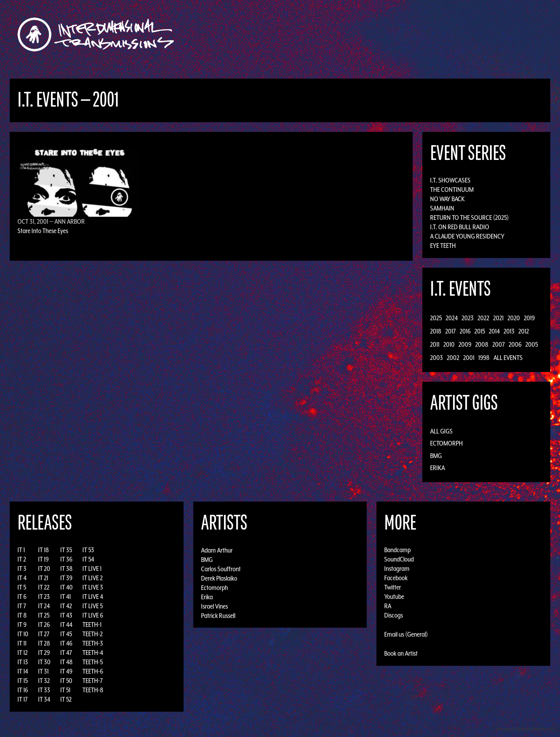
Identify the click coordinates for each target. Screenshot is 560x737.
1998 (484, 358)
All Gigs (441, 431)
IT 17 (23, 699)
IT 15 (23, 681)
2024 (452, 318)
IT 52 (66, 699)
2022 (483, 318)
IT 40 (66, 587)
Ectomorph (446, 443)
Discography (307, 34)
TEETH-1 (92, 625)
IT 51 (65, 690)
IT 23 (44, 597)
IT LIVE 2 (93, 578)
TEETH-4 (93, 653)
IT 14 (23, 671)
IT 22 (44, 587)
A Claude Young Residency (467, 236)
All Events (508, 358)
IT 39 (66, 578)
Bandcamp (397, 550)
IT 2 (22, 559)
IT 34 (44, 699)
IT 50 (66, 681)
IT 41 (66, 597)
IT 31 (43, 671)
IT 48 (66, 662)
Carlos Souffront (221, 569)
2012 (524, 331)
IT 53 (88, 550)
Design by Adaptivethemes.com (526, 729)
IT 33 (44, 690)
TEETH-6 (93, 671)
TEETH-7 (93, 681)
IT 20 (44, 569)
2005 (532, 344)
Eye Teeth (443, 246)
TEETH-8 (93, 690)
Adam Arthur (217, 550)
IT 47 (66, 653)
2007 (499, 344)
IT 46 (66, 643)
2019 (529, 318)
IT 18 (44, 550)
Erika (437, 468)
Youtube (394, 597)
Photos (421, 34)
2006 (515, 344)
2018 (436, 331)
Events (372, 34)
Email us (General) (406, 634)
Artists (344, 34)
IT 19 (43, 559)
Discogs (394, 615)
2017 (451, 331)
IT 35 (66, 550)
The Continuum (452, 190)
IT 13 (23, 662)
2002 (453, 358)
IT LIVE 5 (93, 606)
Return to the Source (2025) (469, 218)
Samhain (442, 208)
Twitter (393, 587)
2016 (465, 331)
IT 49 (66, 671)
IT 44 (66, 625)
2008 (482, 344)
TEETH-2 (93, 634)
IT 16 (23, 690)
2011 (435, 344)
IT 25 (44, 615)
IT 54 (88, 559)
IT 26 (44, 625)
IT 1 (21, 550)
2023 (468, 318)
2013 (509, 331)
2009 (465, 344)
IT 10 (23, 634)
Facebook (396, 578)
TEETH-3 (93, 643)
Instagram (397, 569)
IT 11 (22, 643)
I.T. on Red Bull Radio (460, 227)
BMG (436, 456)
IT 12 (23, 653)
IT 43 (66, 615)
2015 (480, 331)
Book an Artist (401, 653)
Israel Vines (214, 606)
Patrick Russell (218, 615)
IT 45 (66, 634)
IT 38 (66, 569)
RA (388, 606)
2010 (449, 344)
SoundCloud (399, 559)
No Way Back (447, 199)
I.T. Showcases (450, 180)
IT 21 (43, 578)
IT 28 (44, 643)
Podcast (451, 34)
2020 (514, 318)
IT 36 (66, 559)
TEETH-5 (93, 662)
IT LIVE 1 (92, 569)
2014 (494, 331)
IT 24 (44, 606)
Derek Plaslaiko (219, 578)
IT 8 (22, 615)
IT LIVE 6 (93, 615)
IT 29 (44, 653)
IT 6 (22, 597)
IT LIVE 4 (93, 597)
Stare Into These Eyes (43, 231)
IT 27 (44, 634)
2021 (498, 318)
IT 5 (22, 587)
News (396, 34)
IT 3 (22, 569)
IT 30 (44, 662)
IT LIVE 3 (93, 587)
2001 (469, 358)
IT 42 (66, 606)
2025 (436, 318)
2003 (437, 358)
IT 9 (22, 625)
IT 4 (22, 578)
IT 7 (22, 606)
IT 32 (44, 681)
